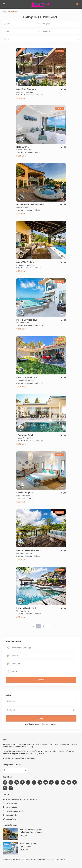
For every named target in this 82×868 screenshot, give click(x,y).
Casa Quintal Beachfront (27, 377)
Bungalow (20, 92)
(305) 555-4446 (11, 803)
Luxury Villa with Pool (26, 608)
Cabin (18, 496)
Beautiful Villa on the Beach (29, 550)
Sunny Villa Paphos (25, 262)
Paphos (39, 832)
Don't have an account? (34, 724)
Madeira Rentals (12, 819)
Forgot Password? (50, 724)
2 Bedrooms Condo (25, 435)
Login (41, 718)
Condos (19, 150)
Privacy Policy (60, 859)
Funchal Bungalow (25, 493)
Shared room (28, 207)
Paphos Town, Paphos (27, 832)
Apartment (20, 265)
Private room (29, 380)
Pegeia (22, 846)
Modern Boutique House (27, 320)
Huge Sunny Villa (24, 147)
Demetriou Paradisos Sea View (30, 205)
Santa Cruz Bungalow (26, 89)
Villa (18, 323)
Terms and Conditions (45, 859)
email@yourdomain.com (15, 811)
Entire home (29, 92)
